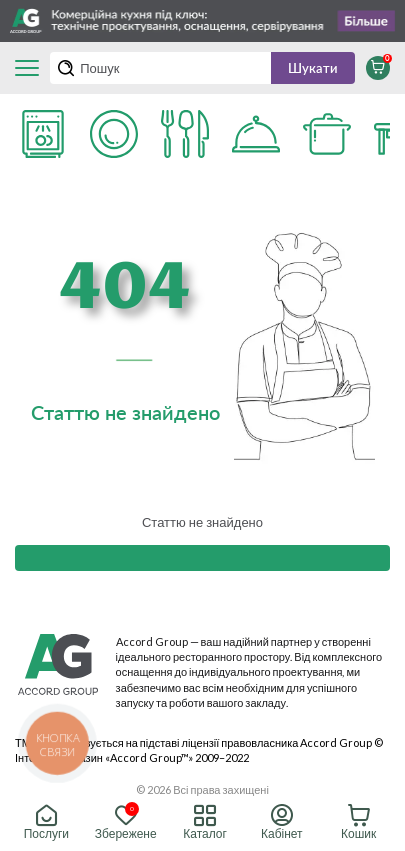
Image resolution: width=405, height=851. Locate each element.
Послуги (46, 822)
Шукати (313, 68)
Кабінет (282, 822)
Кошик (358, 822)
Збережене (126, 822)
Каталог (205, 822)
